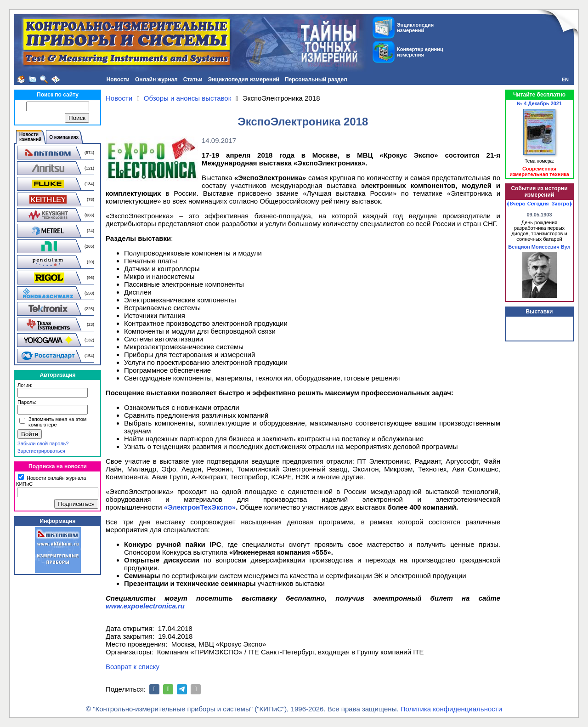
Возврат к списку (133, 667)
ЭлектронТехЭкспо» (202, 507)
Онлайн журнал (156, 80)
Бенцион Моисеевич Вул (539, 247)
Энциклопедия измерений (244, 80)
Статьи (193, 80)
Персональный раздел (316, 80)
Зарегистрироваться (41, 451)
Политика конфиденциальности (451, 709)
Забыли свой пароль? (43, 443)
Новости (118, 80)
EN (565, 80)
